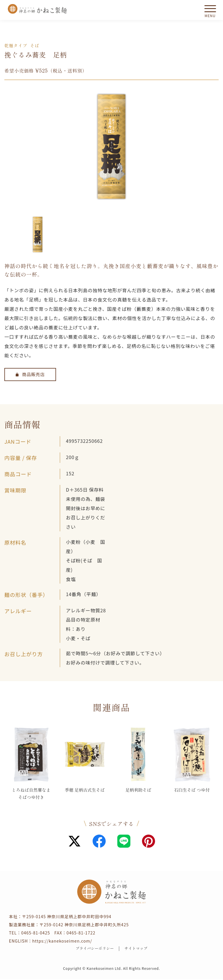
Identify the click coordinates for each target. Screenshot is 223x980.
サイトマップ (138, 949)
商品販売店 (30, 375)
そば (37, 45)
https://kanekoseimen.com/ (62, 941)
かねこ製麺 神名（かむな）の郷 (37, 9)
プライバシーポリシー (93, 949)
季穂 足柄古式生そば (85, 794)
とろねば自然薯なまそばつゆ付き (31, 794)
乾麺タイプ (17, 45)
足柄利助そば (138, 790)
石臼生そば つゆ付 (192, 790)
